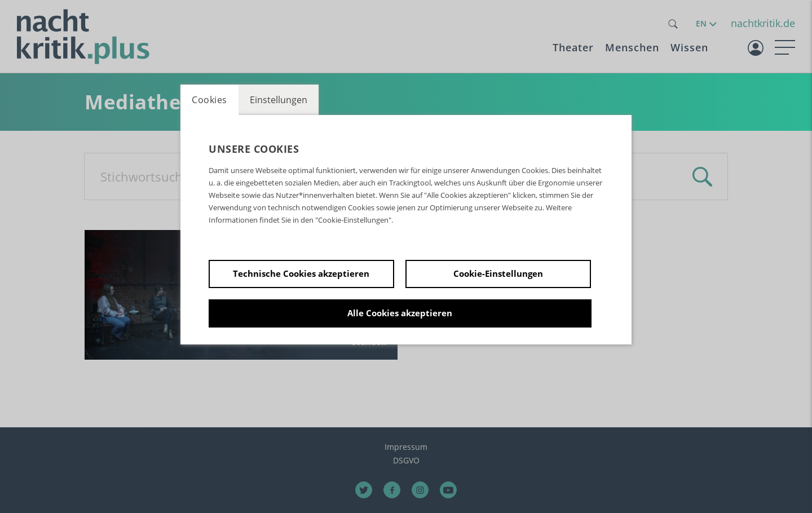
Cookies (209, 100)
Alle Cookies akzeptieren (400, 313)
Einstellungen (279, 100)
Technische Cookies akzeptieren (301, 273)
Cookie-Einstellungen (498, 273)
